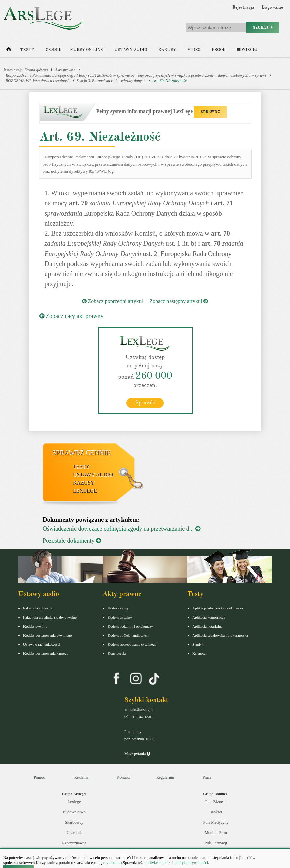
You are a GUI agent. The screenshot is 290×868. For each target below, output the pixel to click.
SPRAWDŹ (210, 112)
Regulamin (165, 777)
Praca (207, 777)
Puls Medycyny (216, 822)
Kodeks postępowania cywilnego (47, 635)
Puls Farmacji (216, 843)
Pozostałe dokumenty (72, 541)
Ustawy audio (131, 50)
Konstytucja (117, 653)
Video (194, 50)
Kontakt (123, 777)
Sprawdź (145, 403)
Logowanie (272, 7)
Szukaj (263, 27)
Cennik (54, 50)
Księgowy (200, 653)
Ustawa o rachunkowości (42, 644)
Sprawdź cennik (82, 453)
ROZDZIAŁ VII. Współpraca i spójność (38, 81)
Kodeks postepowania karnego (46, 653)
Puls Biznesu (216, 802)
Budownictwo (74, 812)
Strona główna (36, 70)
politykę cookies (158, 863)
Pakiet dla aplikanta (38, 608)
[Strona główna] (9, 51)
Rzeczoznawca (74, 843)
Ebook (219, 50)
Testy (27, 50)
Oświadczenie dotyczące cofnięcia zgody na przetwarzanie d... (122, 529)
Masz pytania (137, 754)
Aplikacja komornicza (209, 617)
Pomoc (39, 777)
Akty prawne (65, 70)
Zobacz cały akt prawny (71, 316)
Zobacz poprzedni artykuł (112, 301)
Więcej (247, 50)
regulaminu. (113, 863)
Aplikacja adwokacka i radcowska (218, 608)
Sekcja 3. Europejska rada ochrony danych (111, 81)
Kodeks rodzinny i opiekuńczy (130, 626)
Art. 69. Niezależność (170, 81)
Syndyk (198, 644)
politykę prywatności (191, 863)
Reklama (81, 777)
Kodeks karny (118, 608)
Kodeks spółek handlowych (128, 635)
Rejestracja (243, 7)
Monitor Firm (216, 833)
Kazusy (167, 50)
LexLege (85, 491)
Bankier (216, 812)
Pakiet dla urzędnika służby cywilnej (50, 617)
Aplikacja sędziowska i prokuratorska (220, 635)
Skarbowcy (74, 822)
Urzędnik (74, 833)
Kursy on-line (87, 50)
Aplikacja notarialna (207, 626)
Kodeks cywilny (35, 626)
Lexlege (74, 802)
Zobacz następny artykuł (179, 301)
